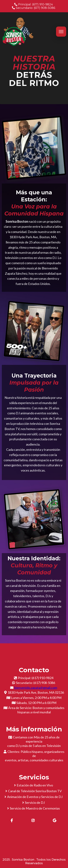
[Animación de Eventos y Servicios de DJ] (34, 797)
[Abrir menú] (61, 32)
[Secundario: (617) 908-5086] (34, 8)
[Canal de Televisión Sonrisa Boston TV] (34, 791)
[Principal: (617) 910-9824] (34, 4)
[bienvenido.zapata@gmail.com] (34, 688)
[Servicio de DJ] (34, 802)
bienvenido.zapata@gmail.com (36, 688)
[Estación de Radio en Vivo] (34, 785)
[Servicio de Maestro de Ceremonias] (34, 808)
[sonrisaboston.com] (18, 31)
